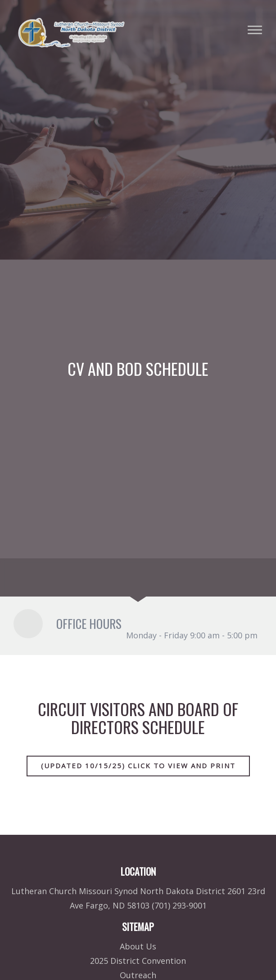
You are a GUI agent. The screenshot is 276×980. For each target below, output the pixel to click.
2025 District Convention (138, 961)
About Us (138, 946)
